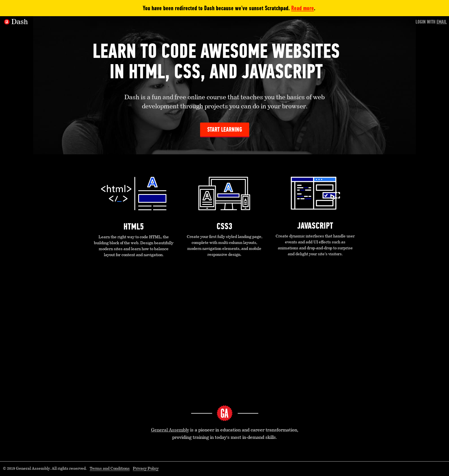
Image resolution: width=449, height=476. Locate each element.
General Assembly (170, 430)
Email (442, 22)
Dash (20, 22)
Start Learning (225, 129)
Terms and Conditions (110, 469)
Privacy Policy (146, 469)
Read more (303, 8)
